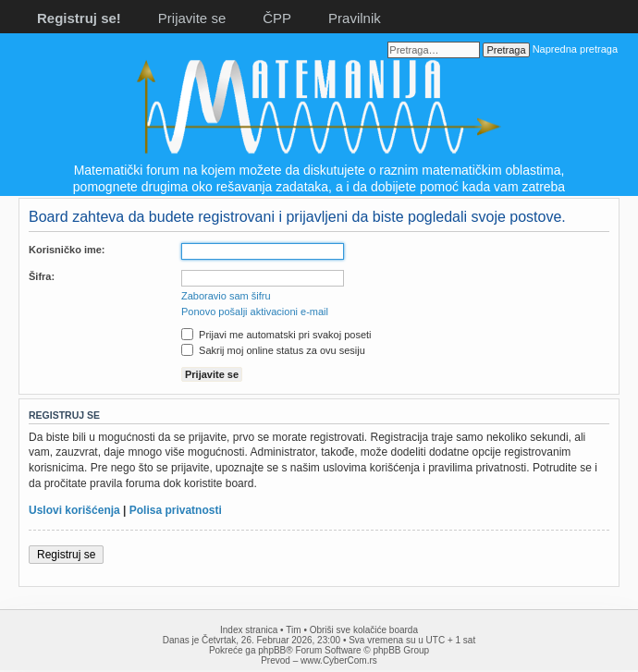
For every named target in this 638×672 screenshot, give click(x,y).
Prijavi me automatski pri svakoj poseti (276, 335)
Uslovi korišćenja (74, 510)
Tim (293, 630)
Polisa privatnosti (176, 510)
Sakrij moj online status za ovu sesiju (273, 350)
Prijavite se (192, 18)
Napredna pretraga (575, 49)
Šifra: (42, 276)
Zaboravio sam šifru (226, 296)
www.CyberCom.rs (339, 660)
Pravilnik (355, 18)
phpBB (272, 650)
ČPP (277, 18)
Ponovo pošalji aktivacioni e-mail (255, 312)
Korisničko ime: (67, 250)
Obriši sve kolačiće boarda (364, 630)
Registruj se (66, 555)
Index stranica (249, 630)
